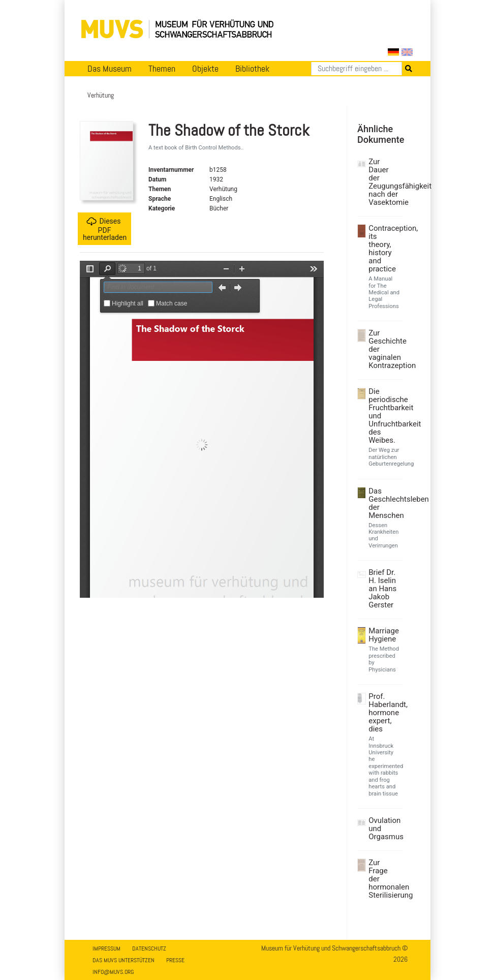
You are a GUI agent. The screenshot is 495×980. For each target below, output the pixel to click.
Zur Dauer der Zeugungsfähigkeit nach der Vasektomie (384, 182)
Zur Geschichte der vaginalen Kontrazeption (384, 349)
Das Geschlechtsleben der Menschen (384, 503)
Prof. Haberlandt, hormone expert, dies (384, 713)
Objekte (205, 69)
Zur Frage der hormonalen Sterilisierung (384, 879)
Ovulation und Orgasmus (384, 829)
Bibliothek (252, 69)
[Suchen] (357, 69)
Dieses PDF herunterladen (105, 229)
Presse (175, 960)
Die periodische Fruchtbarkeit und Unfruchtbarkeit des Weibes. (384, 416)
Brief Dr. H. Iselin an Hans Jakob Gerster (382, 589)
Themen (162, 69)
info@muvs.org (113, 972)
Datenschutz (149, 948)
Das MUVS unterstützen (123, 960)
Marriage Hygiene (384, 635)
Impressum (106, 948)
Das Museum (110, 69)
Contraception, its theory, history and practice (384, 249)
